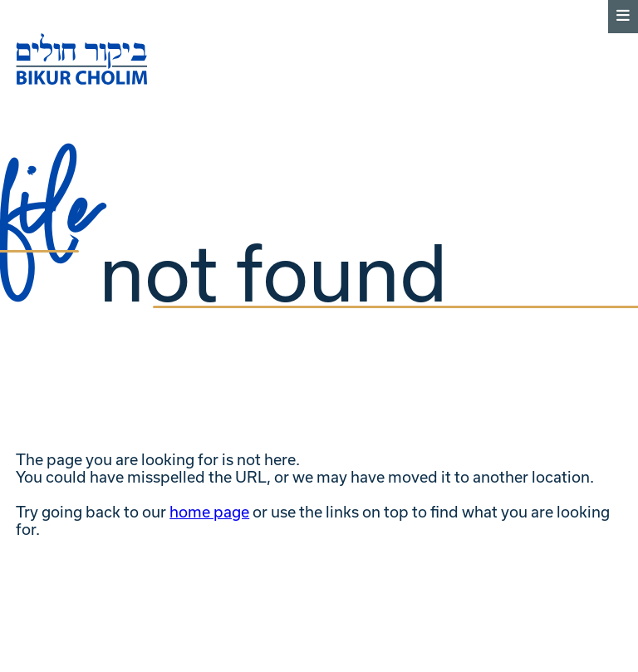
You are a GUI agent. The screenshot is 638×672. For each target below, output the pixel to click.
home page (209, 512)
